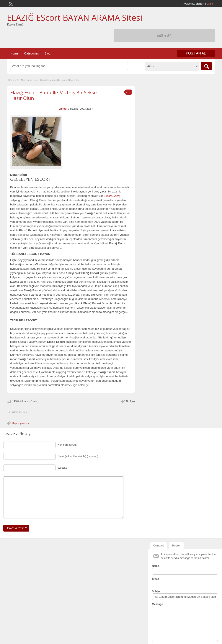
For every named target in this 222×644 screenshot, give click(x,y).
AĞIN (20, 80)
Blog (47, 53)
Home (14, 53)
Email (155, 579)
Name (156, 566)
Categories (31, 53)
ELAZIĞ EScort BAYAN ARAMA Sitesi (75, 18)
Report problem (21, 423)
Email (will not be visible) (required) (78, 456)
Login (210, 4)
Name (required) (67, 445)
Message (158, 604)
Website (62, 468)
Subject (157, 591)
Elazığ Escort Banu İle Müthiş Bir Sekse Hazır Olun (53, 95)
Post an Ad (196, 53)
